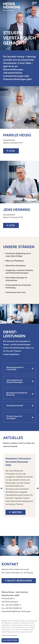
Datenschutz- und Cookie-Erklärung (14, 627)
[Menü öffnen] (34, 3)
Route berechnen (20, 581)
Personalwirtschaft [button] (15, 406)
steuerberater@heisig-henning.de (16, 611)
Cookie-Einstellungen (9, 635)
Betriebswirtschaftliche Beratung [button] (17, 394)
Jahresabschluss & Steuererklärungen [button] (15, 381)
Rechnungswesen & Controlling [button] (15, 368)
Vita (12, 151)
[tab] (19, 368)
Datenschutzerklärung (23, 630)
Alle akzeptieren (10, 640)
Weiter (16, 512)
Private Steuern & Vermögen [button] (14, 417)
